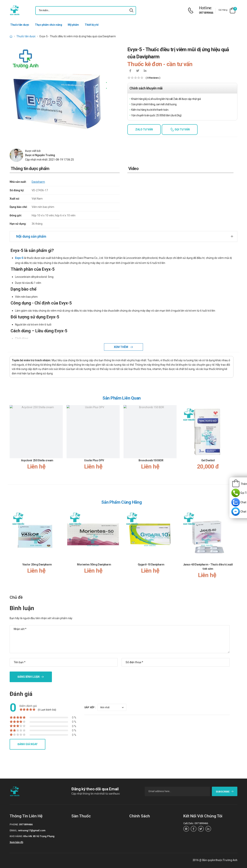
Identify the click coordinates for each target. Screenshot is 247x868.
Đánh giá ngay (27, 744)
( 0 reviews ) (153, 78)
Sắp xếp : (90, 707)
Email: (14, 830)
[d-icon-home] (11, 36)
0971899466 (206, 13)
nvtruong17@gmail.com (32, 830)
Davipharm (38, 182)
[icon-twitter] (138, 71)
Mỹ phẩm (73, 25)
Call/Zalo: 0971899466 (196, 823)
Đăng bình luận (29, 677)
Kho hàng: (16, 836)
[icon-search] (131, 11)
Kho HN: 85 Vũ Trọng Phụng (39, 836)
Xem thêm (121, 347)
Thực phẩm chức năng (48, 25)
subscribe (225, 792)
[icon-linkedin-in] (145, 71)
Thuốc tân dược (20, 25)
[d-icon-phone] (192, 11)
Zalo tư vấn (144, 129)
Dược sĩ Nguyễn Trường (40, 155)
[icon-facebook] (130, 71)
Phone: (14, 824)
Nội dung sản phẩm (31, 236)
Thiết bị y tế (92, 25)
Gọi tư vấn (182, 129)
